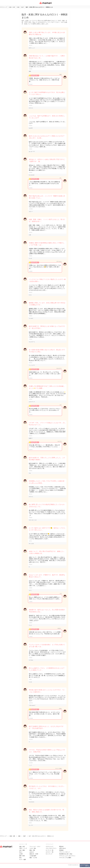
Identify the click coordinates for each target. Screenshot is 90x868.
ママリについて (49, 847)
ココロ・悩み (33, 848)
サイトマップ (49, 854)
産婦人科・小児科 (34, 854)
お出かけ (32, 852)
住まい (21, 852)
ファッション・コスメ (35, 847)
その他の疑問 (33, 856)
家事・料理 (22, 856)
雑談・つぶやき (33, 858)
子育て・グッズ (23, 848)
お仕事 (21, 854)
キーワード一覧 (49, 850)
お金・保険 (22, 850)
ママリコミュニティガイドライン (67, 856)
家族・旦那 (32, 850)
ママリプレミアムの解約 (65, 858)
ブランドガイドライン (51, 848)
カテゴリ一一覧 (49, 852)
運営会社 (61, 847)
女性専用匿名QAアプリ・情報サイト (45, 4)
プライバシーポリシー (65, 852)
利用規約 (61, 850)
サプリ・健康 (22, 860)
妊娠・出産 (22, 847)
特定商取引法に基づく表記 (66, 854)
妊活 (20, 858)
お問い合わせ (62, 848)
